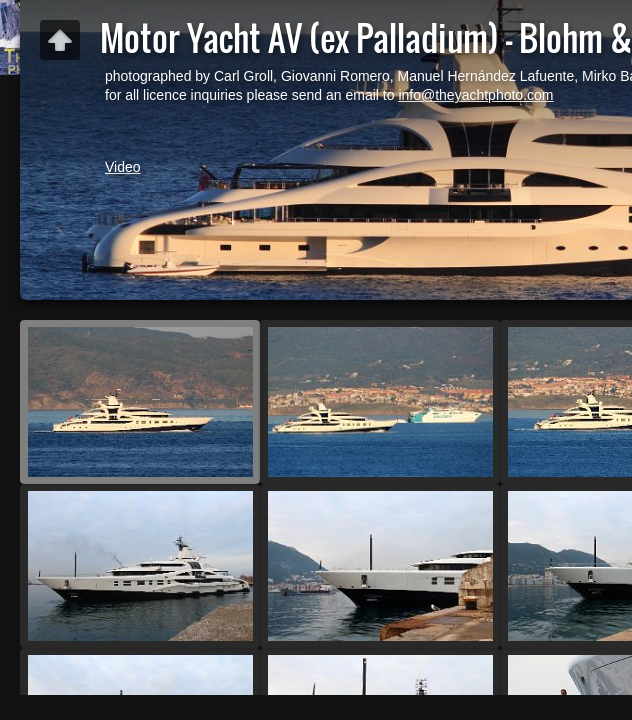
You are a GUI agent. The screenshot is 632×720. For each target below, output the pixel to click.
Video (123, 167)
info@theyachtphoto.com (475, 95)
